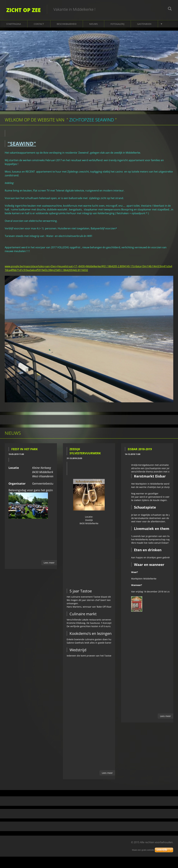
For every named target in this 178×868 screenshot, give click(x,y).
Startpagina (14, 24)
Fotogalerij (117, 24)
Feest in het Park (25, 449)
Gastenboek (144, 24)
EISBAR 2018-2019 (140, 449)
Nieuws (93, 24)
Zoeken (170, 9)
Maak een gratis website (143, 850)
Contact (39, 24)
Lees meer (49, 563)
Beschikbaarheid (67, 24)
